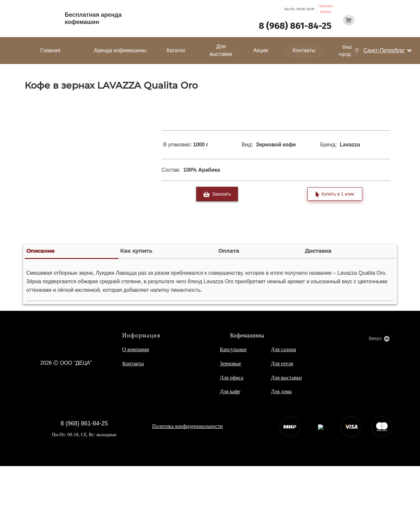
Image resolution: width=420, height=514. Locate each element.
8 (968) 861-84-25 (295, 26)
